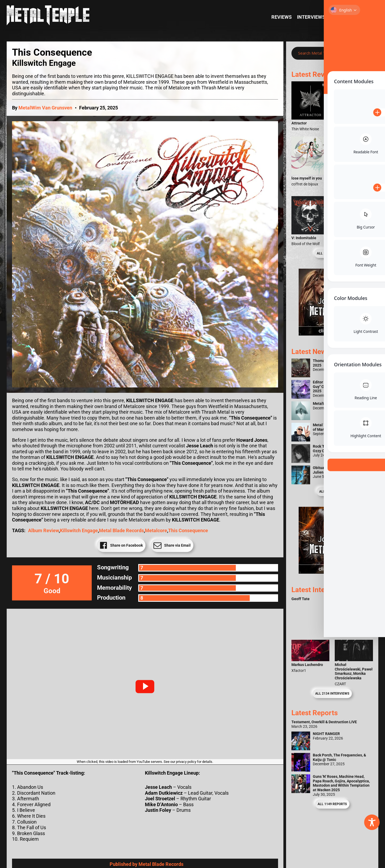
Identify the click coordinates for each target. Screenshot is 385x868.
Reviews (282, 17)
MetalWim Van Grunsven (45, 108)
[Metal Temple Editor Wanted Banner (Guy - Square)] (332, 572)
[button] (145, 687)
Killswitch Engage (79, 530)
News (364, 17)
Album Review (43, 530)
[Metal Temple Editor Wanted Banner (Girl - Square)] (332, 334)
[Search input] (327, 53)
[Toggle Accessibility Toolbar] (372, 822)
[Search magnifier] (365, 53)
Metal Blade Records (121, 530)
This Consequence (188, 530)
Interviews (311, 17)
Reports (341, 17)
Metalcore (156, 530)
